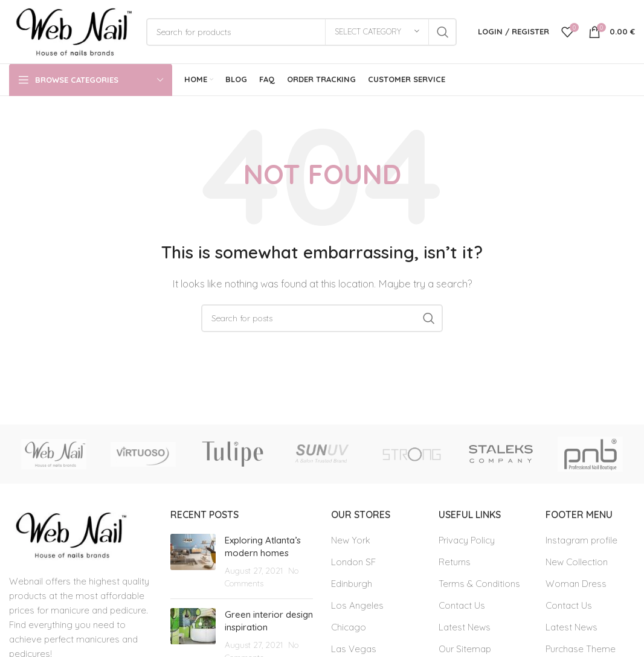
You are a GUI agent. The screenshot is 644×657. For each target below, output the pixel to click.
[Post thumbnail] (193, 562)
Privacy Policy (467, 540)
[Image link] (69, 534)
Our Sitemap (465, 649)
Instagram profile (581, 540)
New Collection (577, 562)
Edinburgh (352, 584)
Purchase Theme (581, 649)
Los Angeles (357, 605)
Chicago (349, 627)
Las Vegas (354, 649)
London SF (353, 562)
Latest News (465, 627)
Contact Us (462, 605)
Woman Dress (576, 584)
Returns (455, 562)
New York (351, 540)
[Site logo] (72, 30)
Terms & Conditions (479, 584)
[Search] (301, 32)
